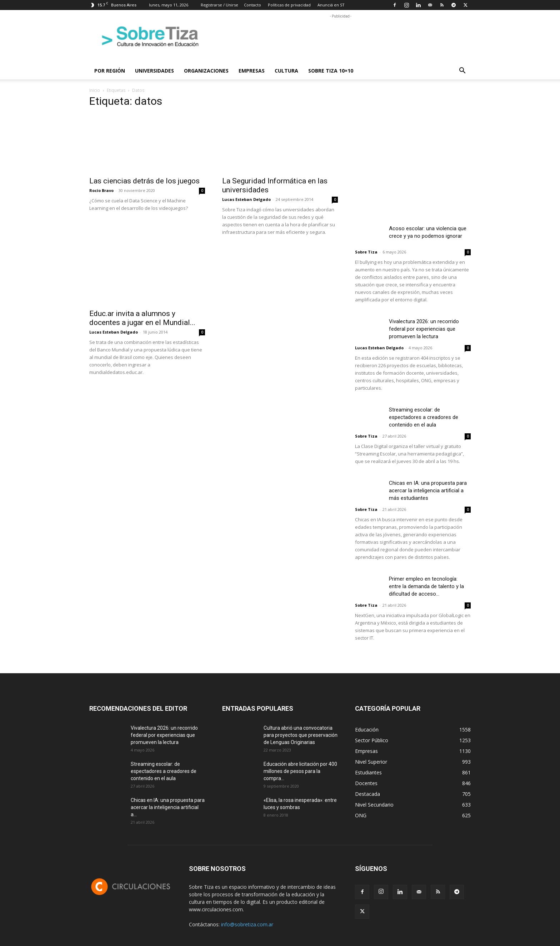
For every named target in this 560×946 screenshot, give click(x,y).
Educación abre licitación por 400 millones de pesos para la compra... (300, 771)
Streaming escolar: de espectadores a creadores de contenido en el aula (424, 417)
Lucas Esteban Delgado (246, 199)
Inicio (95, 90)
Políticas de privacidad (289, 5)
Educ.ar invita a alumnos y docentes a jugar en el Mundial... (142, 318)
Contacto (252, 5)
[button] (462, 71)
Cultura (286, 71)
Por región (110, 71)
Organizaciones (206, 71)
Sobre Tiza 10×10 (331, 71)
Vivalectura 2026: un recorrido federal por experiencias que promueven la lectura (424, 329)
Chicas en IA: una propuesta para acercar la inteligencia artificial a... (168, 807)
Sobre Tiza (366, 252)
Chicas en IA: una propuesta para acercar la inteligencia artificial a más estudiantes (428, 491)
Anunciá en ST (331, 5)
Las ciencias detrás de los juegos (144, 181)
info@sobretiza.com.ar (247, 924)
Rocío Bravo (101, 190)
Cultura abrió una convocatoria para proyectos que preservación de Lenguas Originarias (301, 735)
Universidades (154, 71)
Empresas (252, 71)
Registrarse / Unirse (219, 5)
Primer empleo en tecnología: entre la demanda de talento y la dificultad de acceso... (426, 586)
